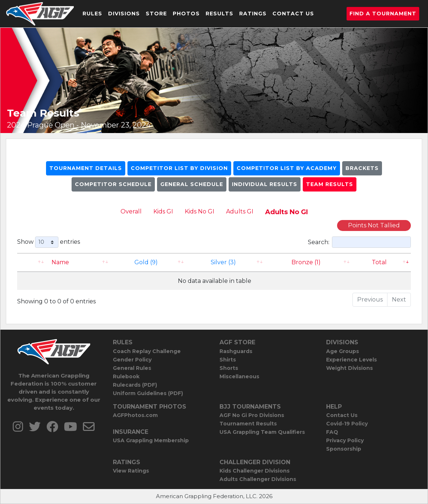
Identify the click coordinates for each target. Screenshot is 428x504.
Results (219, 14)
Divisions (124, 14)
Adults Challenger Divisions (258, 479)
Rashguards (236, 351)
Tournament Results (248, 424)
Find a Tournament (383, 14)
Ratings (253, 14)
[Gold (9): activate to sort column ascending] (149, 262)
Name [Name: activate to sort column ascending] (60, 262)
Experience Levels (351, 360)
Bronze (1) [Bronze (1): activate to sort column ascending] (306, 262)
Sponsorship (344, 449)
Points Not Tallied (374, 225)
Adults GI (240, 211)
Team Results (330, 184)
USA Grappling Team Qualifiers (262, 432)
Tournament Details (86, 168)
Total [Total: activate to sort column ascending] (379, 262)
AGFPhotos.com (135, 415)
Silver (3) (223, 262)
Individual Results (265, 184)
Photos (186, 14)
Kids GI (163, 211)
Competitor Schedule (113, 184)
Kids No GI (200, 211)
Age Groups (343, 351)
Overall (131, 211)
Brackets (362, 168)
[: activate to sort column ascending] (32, 262)
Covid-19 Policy (347, 424)
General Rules (132, 368)
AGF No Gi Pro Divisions (252, 415)
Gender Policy (132, 360)
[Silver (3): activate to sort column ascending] (226, 262)
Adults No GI (286, 212)
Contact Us (293, 14)
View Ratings (131, 471)
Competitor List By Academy (287, 168)
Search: (359, 242)
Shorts (229, 368)
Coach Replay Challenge (147, 351)
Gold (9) (146, 262)
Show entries (49, 242)
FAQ (332, 432)
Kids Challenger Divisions (255, 471)
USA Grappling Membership (151, 440)
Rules (92, 14)
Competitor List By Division (179, 168)
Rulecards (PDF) (135, 385)
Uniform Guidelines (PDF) (148, 393)
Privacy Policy (345, 440)
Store (156, 14)
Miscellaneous (239, 376)
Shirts (228, 360)
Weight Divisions (349, 368)
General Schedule (192, 184)
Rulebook (126, 376)
